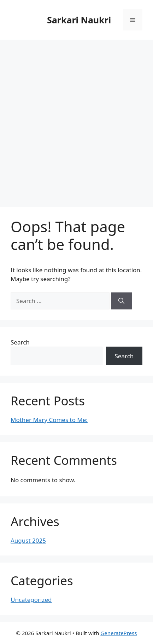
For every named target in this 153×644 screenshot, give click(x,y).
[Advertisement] (76, 120)
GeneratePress (119, 633)
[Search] (121, 301)
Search (20, 342)
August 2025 (28, 540)
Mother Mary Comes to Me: (49, 420)
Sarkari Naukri (79, 20)
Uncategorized (31, 600)
